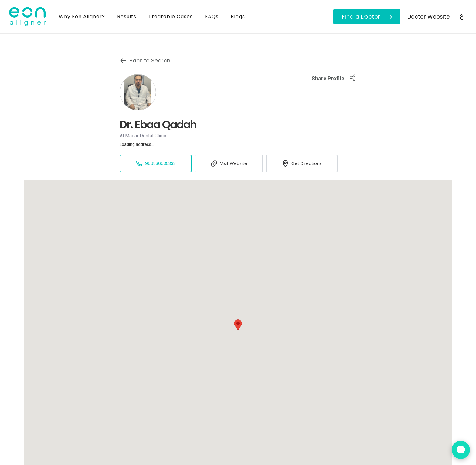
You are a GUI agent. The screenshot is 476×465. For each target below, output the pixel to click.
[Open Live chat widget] (461, 450)
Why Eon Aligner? (82, 17)
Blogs (238, 17)
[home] (31, 17)
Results (127, 17)
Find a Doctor (361, 17)
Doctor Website (428, 17)
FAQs (212, 17)
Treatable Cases (171, 17)
